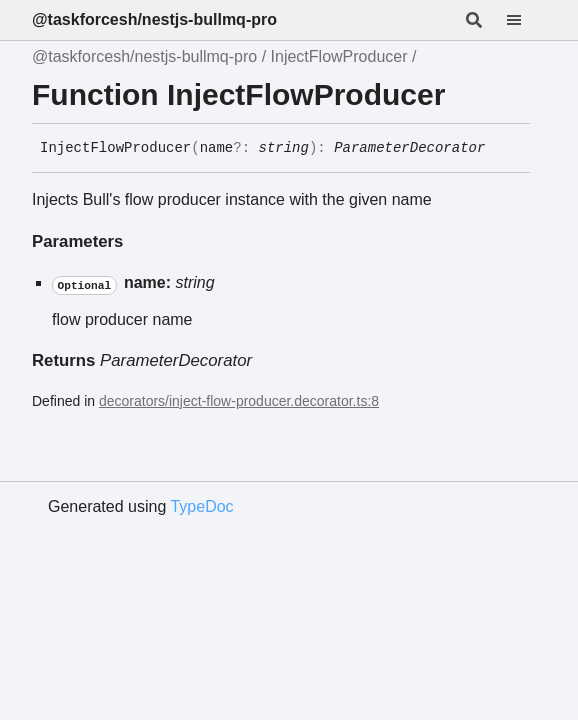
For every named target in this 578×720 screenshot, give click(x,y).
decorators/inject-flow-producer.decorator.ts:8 (239, 401)
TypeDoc (201, 506)
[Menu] (526, 20)
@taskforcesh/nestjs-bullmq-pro (154, 19)
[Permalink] (500, 149)
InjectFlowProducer (339, 56)
